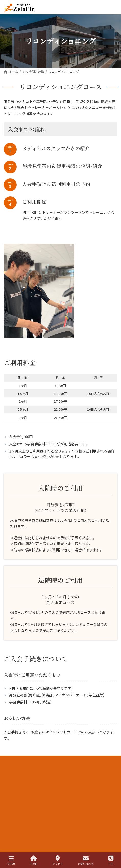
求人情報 (10, 760)
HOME (34, 860)
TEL (111, 860)
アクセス (58, 860)
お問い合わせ (86, 860)
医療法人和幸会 (15, 770)
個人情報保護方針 (16, 779)
